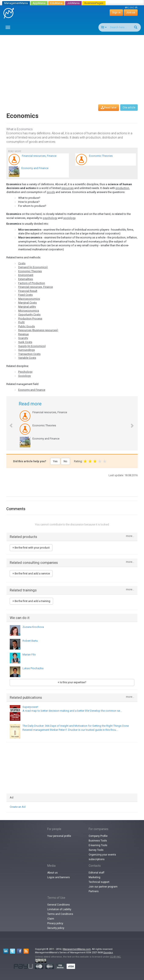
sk (136, 7)
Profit (21, 322)
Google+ (108, 953)
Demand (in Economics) (33, 267)
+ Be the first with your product (31, 548)
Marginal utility (27, 307)
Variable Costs (27, 358)
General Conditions (59, 905)
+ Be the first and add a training (31, 601)
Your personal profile (59, 836)
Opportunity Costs (29, 314)
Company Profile (98, 836)
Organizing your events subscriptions (102, 857)
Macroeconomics (29, 299)
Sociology (24, 376)
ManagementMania (16, 3)
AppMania (39, 3)
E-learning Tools (98, 845)
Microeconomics (29, 311)
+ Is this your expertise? (72, 682)
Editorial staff (96, 873)
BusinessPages (94, 3)
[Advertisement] (74, 66)
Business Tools (98, 841)
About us (52, 873)
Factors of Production (32, 283)
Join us (131, 12)
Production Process (30, 318)
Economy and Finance (32, 390)
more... (130, 536)
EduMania (56, 3)
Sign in (116, 12)
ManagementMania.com (77, 949)
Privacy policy (55, 923)
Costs (22, 263)
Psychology (25, 372)
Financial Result (28, 291)
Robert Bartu (30, 641)
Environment (26, 275)
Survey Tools (96, 850)
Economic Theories (30, 271)
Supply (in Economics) (32, 346)
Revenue (23, 334)
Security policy (56, 928)
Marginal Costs (27, 303)
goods (51, 192)
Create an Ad (18, 807)
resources (67, 188)
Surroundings (27, 350)
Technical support (99, 882)
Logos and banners (59, 877)
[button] (9, 423)
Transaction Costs (29, 354)
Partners (94, 891)
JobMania (73, 3)
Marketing (94, 877)
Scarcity (23, 338)
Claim (51, 919)
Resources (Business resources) (38, 330)
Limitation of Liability (59, 909)
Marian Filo (29, 654)
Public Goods (27, 326)
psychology (50, 218)
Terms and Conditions (60, 914)
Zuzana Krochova (33, 627)
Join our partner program (103, 887)
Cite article (129, 108)
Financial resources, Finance (36, 287)
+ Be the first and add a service (31, 573)
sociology (69, 218)
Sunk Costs (25, 342)
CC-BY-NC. (116, 957)
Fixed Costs (25, 295)
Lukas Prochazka (33, 668)
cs (131, 7)
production (122, 188)
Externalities (26, 279)
